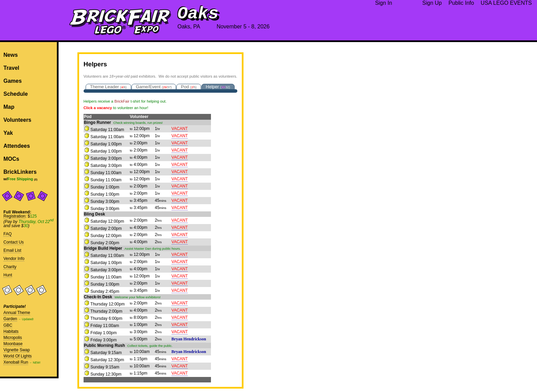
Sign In (384, 3)
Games (13, 81)
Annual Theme (17, 313)
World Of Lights (17, 356)
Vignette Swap (17, 350)
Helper (218, 87)
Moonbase (13, 344)
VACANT (180, 129)
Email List (12, 250)
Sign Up (432, 3)
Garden (10, 319)
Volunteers (17, 120)
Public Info (461, 3)
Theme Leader (108, 87)
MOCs (11, 159)
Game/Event (154, 87)
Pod (189, 87)
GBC (8, 325)
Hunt (8, 275)
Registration (14, 216)
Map (9, 107)
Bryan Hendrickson (189, 339)
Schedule (16, 94)
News (11, 55)
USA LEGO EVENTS (506, 3)
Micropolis (13, 338)
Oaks (198, 14)
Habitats (11, 331)
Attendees (17, 146)
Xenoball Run (16, 362)
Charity (10, 267)
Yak (8, 133)
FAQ (8, 234)
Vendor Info (14, 259)
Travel (11, 68)
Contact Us (14, 242)
